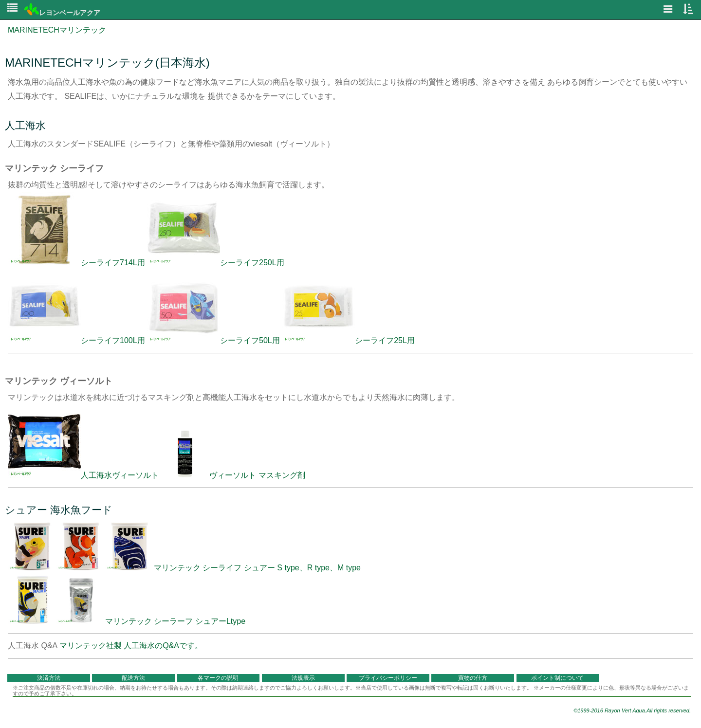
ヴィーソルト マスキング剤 (257, 475)
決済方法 (49, 678)
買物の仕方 (473, 678)
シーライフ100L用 (76, 340)
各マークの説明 (218, 678)
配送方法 (133, 678)
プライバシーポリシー (388, 678)
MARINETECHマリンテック (57, 30)
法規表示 (303, 678)
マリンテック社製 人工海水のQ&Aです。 (131, 646)
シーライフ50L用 (213, 340)
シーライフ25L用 (348, 340)
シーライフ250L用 (216, 263)
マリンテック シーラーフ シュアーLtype (127, 621)
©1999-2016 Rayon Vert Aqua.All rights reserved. (632, 710)
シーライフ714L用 (76, 263)
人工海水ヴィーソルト (84, 475)
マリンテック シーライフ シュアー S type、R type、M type (184, 568)
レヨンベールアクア (62, 13)
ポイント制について (557, 678)
